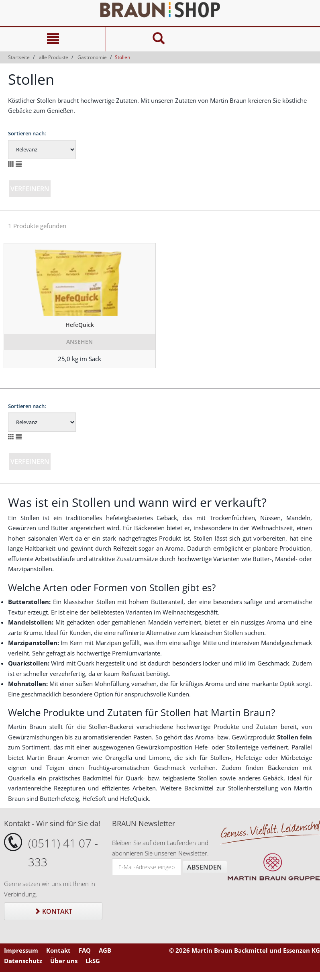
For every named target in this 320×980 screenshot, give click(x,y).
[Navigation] (53, 39)
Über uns (64, 961)
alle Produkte (54, 57)
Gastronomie (92, 57)
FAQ (85, 950)
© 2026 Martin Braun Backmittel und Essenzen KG (245, 950)
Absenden (205, 867)
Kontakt (53, 911)
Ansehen (79, 342)
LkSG (93, 961)
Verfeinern (30, 189)
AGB (105, 950)
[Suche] (159, 39)
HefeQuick (80, 325)
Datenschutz (23, 961)
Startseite (19, 57)
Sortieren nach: (27, 133)
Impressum (21, 950)
